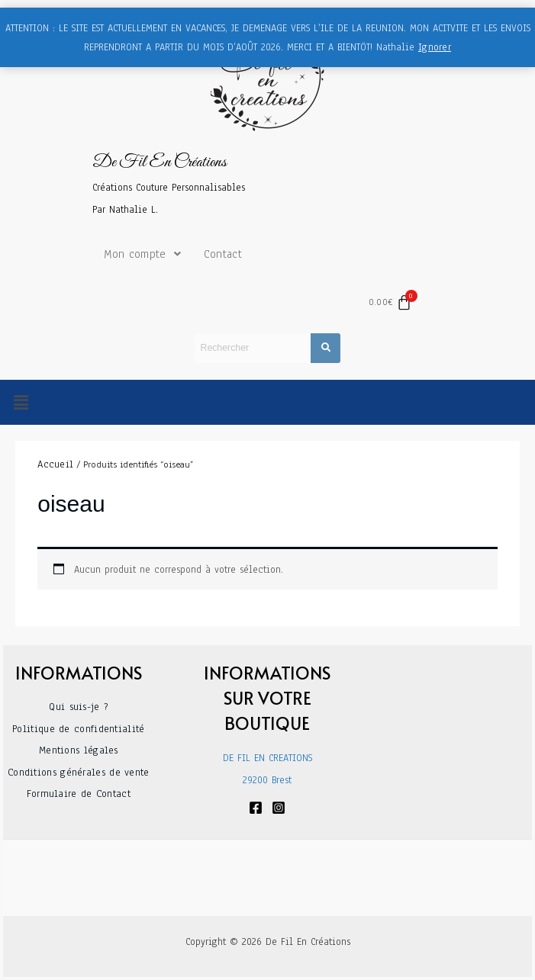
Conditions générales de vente (79, 773)
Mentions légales (79, 750)
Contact (223, 254)
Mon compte (142, 254)
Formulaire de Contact (79, 794)
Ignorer (435, 47)
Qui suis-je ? (78, 707)
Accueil (55, 464)
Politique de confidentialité (78, 729)
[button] (21, 403)
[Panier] (391, 302)
